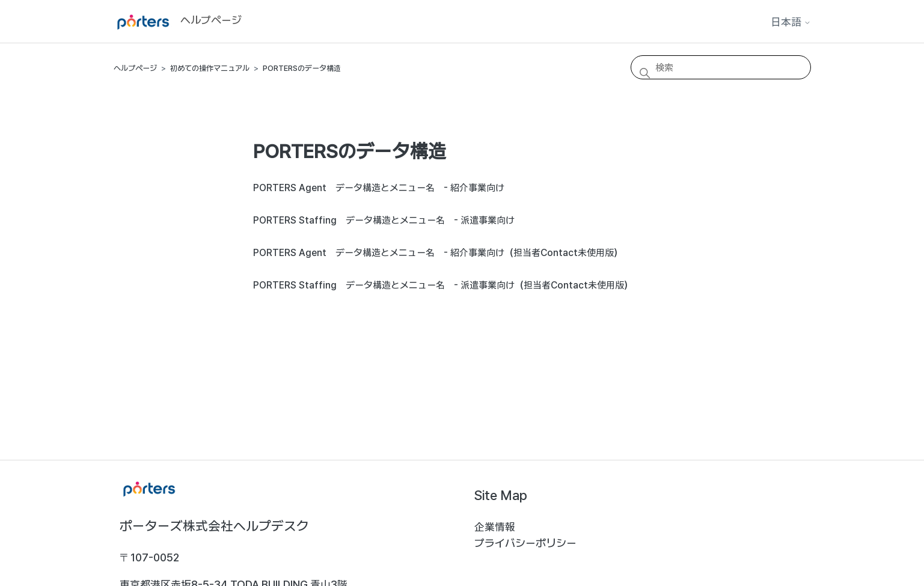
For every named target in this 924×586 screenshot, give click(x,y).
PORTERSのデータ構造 (302, 68)
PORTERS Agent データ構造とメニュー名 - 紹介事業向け (379, 188)
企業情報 (495, 527)
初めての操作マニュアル (210, 68)
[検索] (721, 67)
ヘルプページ (135, 68)
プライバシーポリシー (525, 543)
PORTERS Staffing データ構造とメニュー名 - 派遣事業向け (384, 220)
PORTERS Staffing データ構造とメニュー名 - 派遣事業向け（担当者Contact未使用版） (443, 285)
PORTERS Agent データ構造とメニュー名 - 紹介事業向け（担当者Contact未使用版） (438, 253)
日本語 (791, 22)
